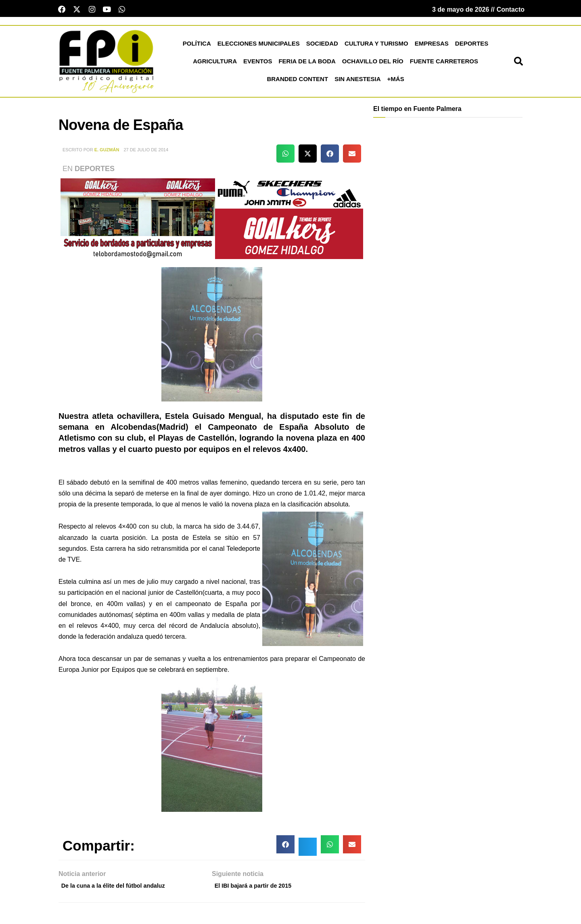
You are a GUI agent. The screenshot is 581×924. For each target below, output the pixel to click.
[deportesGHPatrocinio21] (212, 221)
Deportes (472, 46)
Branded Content (297, 82)
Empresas (432, 46)
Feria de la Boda (307, 64)
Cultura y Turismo (376, 46)
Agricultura (215, 64)
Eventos (258, 64)
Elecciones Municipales (259, 46)
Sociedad (322, 46)
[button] (518, 64)
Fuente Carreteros (444, 64)
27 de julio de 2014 (146, 153)
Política (197, 46)
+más (396, 82)
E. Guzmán (107, 153)
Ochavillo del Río (373, 64)
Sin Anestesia (357, 82)
